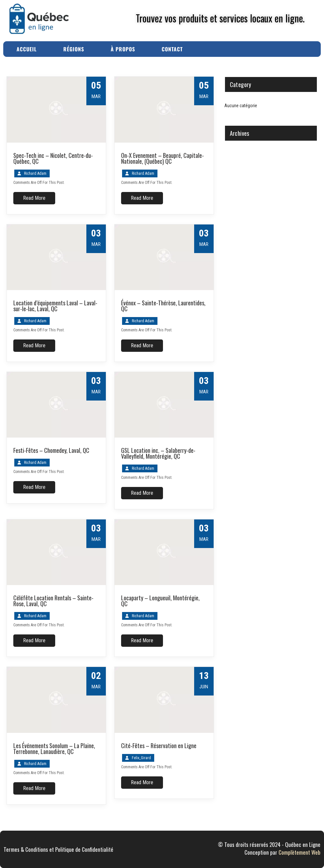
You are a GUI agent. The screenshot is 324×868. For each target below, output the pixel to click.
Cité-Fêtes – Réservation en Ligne (159, 746)
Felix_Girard (141, 758)
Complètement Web (299, 852)
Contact (172, 49)
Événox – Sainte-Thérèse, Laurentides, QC (163, 306)
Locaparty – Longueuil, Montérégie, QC (160, 601)
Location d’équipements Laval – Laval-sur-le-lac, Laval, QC (55, 306)
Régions (74, 49)
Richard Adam (35, 173)
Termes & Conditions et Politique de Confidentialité (58, 849)
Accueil (27, 49)
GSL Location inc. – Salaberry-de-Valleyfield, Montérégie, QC (158, 453)
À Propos (123, 49)
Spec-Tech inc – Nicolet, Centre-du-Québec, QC (53, 158)
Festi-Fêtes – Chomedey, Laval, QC (51, 450)
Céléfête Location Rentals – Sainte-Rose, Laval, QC (53, 601)
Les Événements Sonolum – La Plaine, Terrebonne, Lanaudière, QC (54, 748)
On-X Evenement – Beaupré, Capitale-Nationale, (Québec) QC (162, 158)
